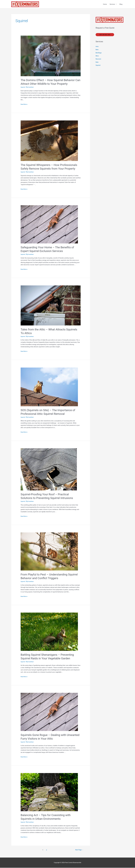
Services (112, 4)
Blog (121, 4)
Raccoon (98, 60)
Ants (97, 47)
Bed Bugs (99, 53)
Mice (97, 56)
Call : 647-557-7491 (105, 35)
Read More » (25, 105)
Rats (97, 63)
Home (105, 4)
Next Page (79, 850)
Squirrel (23, 87)
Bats (97, 50)
